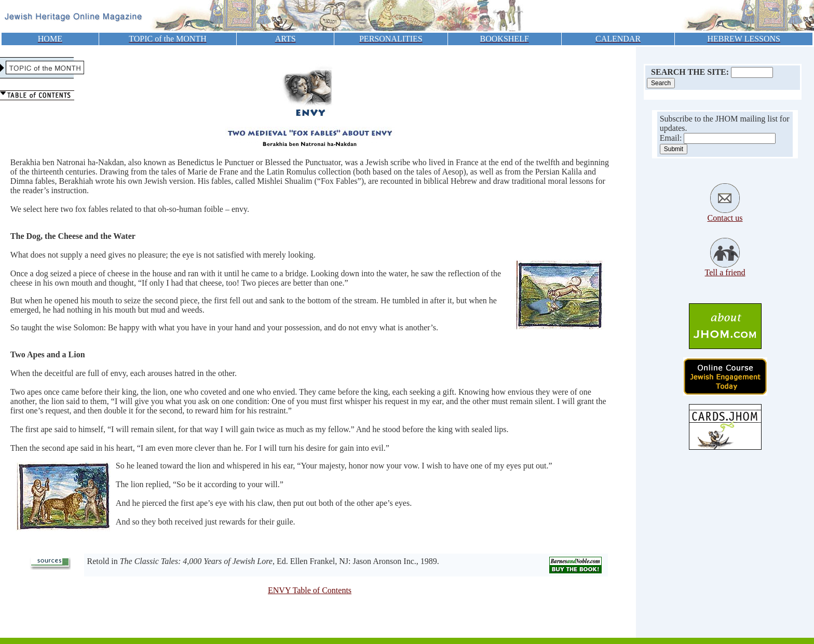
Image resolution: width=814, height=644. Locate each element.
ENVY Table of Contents (310, 590)
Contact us (725, 218)
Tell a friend (725, 272)
